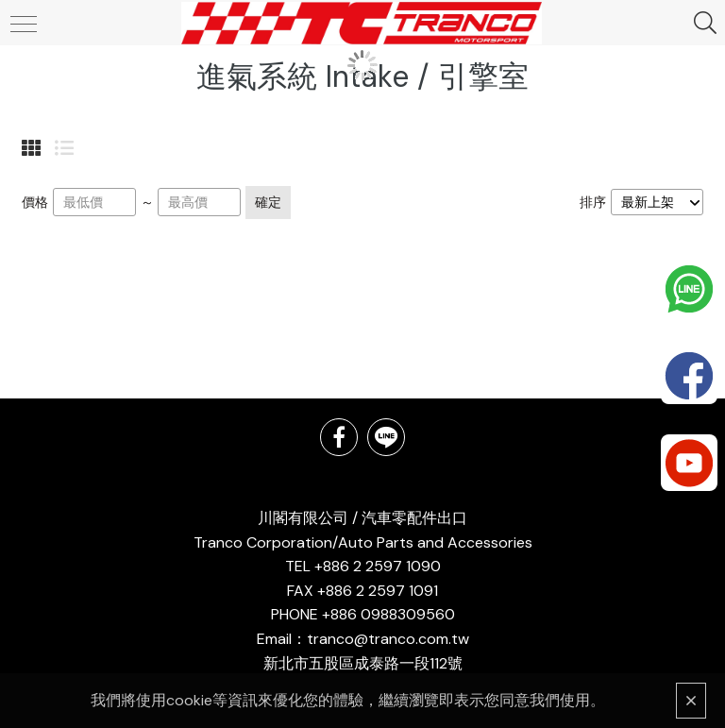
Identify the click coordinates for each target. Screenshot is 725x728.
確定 (268, 202)
